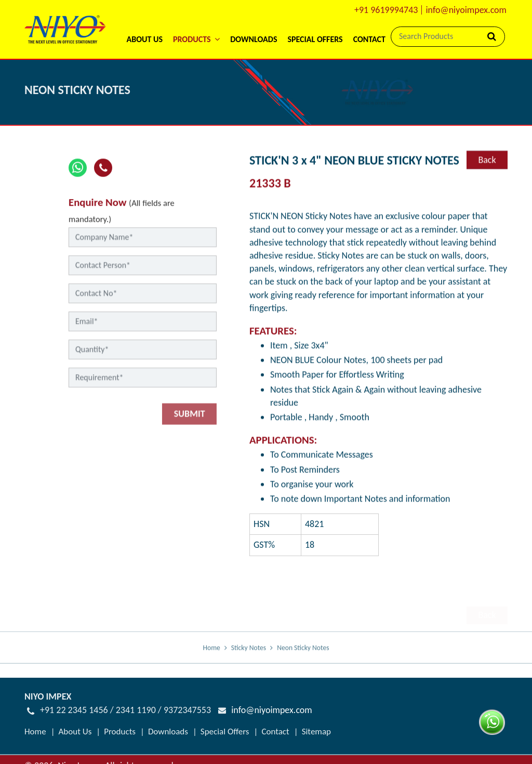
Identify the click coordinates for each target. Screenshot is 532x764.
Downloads (254, 39)
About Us (144, 39)
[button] (196, 26)
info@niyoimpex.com (466, 10)
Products (120, 723)
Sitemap (316, 723)
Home (212, 656)
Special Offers (315, 39)
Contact (369, 39)
